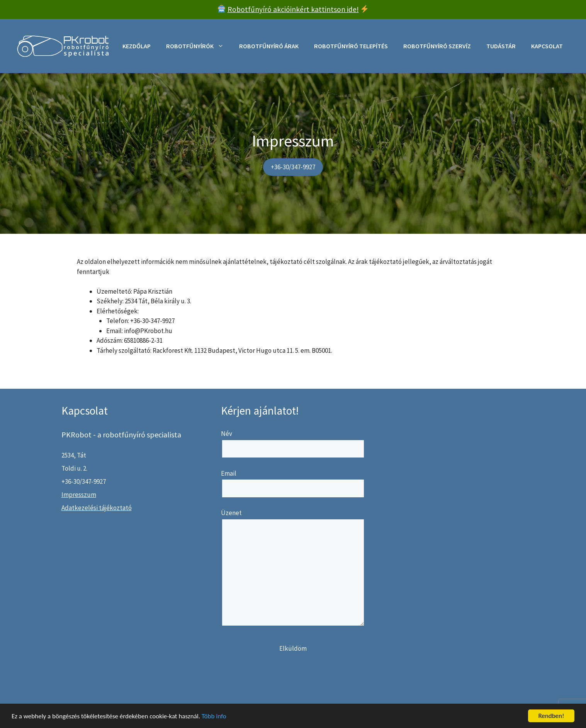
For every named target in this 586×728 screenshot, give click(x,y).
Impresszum (79, 495)
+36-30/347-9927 (293, 167)
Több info (214, 716)
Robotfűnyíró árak (269, 46)
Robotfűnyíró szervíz (437, 46)
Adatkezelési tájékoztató (97, 508)
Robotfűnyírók (199, 46)
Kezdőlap (137, 46)
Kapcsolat (547, 46)
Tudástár (501, 46)
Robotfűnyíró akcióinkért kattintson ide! (293, 9)
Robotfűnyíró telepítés (351, 46)
